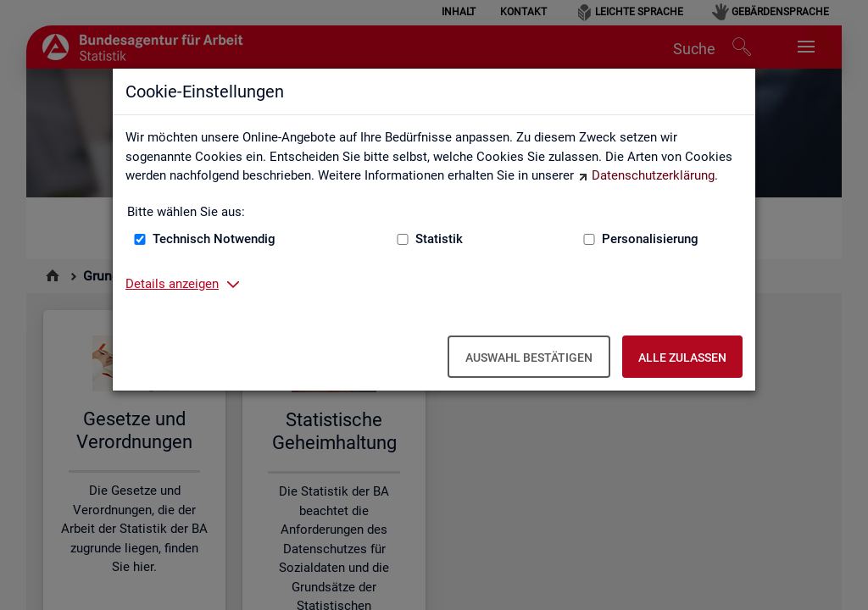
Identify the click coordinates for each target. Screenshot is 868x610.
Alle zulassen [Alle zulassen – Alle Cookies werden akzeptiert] (682, 358)
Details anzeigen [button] (172, 284)
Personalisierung (650, 239)
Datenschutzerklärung (653, 175)
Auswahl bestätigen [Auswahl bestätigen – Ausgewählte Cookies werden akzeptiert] (529, 358)
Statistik (439, 239)
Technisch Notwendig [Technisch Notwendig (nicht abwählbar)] (214, 239)
